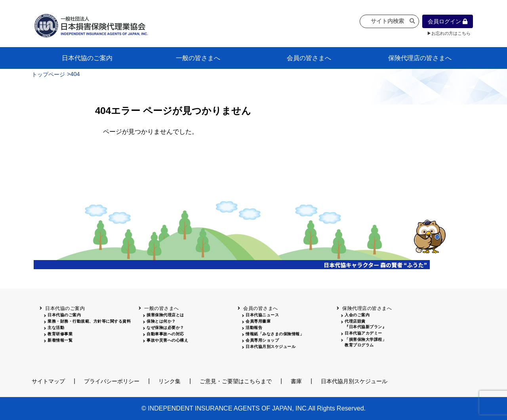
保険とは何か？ (161, 321)
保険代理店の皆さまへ (420, 58)
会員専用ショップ (262, 340)
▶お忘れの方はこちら (449, 33)
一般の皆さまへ (198, 58)
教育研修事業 (60, 334)
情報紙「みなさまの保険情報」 (275, 334)
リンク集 (170, 381)
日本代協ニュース (262, 315)
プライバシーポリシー (112, 381)
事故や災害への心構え (167, 340)
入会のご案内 (357, 315)
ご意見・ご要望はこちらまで (236, 381)
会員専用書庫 (258, 321)
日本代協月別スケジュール (271, 347)
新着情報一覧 (60, 340)
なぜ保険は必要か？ (165, 328)
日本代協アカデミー (363, 333)
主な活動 (56, 328)
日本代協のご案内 (87, 58)
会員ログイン (448, 21)
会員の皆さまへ (309, 58)
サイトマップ (48, 381)
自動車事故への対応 (165, 334)
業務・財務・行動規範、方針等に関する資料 (89, 321)
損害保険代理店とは (165, 315)
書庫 (296, 381)
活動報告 (254, 328)
